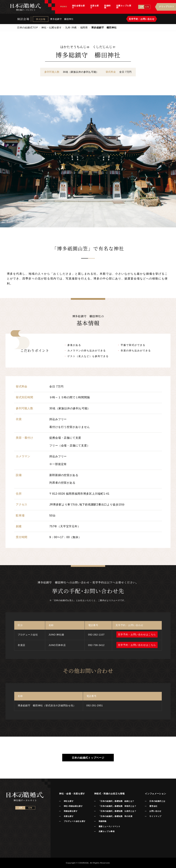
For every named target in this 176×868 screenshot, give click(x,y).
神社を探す (69, 801)
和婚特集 (103, 821)
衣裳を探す (69, 816)
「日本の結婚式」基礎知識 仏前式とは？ (117, 811)
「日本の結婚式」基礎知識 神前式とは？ (117, 806)
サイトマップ (155, 816)
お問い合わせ (155, 811)
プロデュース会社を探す (75, 821)
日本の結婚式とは (157, 801)
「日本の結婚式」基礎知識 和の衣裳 (115, 816)
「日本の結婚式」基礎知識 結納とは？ (117, 801)
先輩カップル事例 (107, 831)
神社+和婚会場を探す (73, 806)
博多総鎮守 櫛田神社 (62, 19)
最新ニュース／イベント (110, 826)
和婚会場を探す (71, 811)
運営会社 (153, 806)
